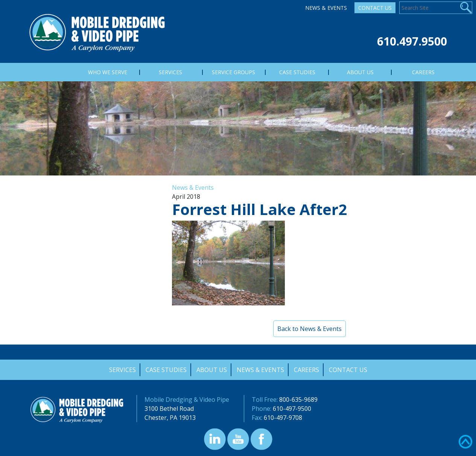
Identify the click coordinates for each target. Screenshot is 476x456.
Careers (306, 370)
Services (122, 370)
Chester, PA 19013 (170, 418)
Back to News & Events (309, 329)
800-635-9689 (298, 400)
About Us (212, 370)
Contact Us (375, 8)
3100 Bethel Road (169, 409)
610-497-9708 (283, 418)
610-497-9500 (292, 409)
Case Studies (166, 370)
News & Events (326, 8)
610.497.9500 (412, 41)
